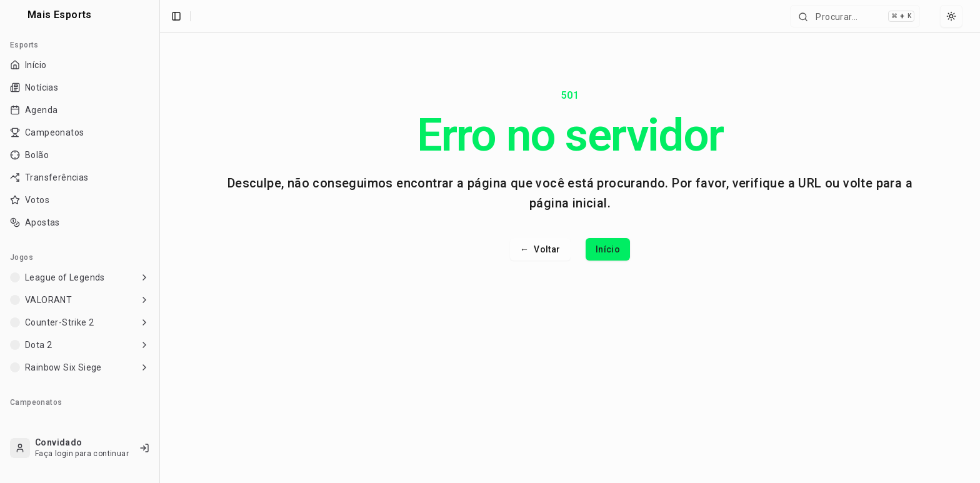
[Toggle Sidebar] (159, 241)
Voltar (540, 249)
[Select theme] (951, 16)
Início (608, 249)
